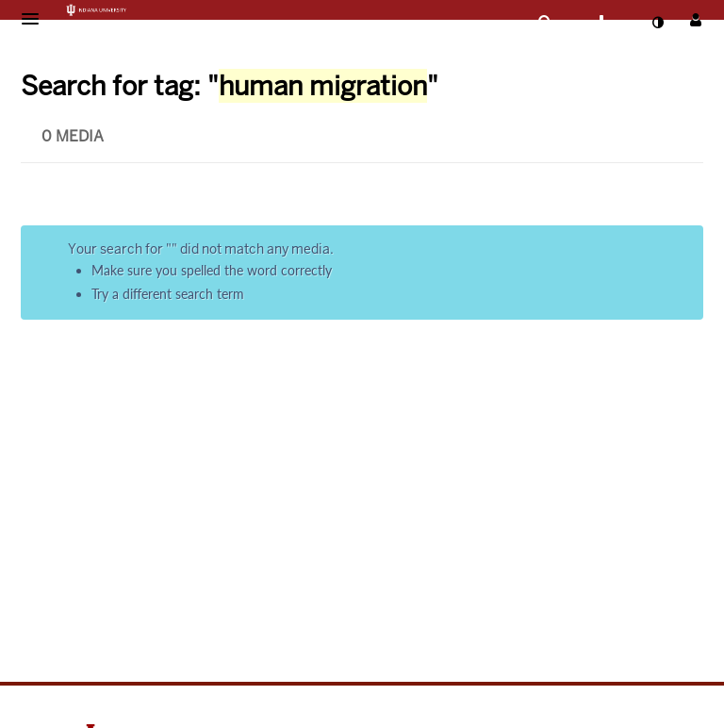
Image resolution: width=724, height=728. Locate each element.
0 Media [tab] (73, 136)
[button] (36, 19)
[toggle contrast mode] (657, 23)
